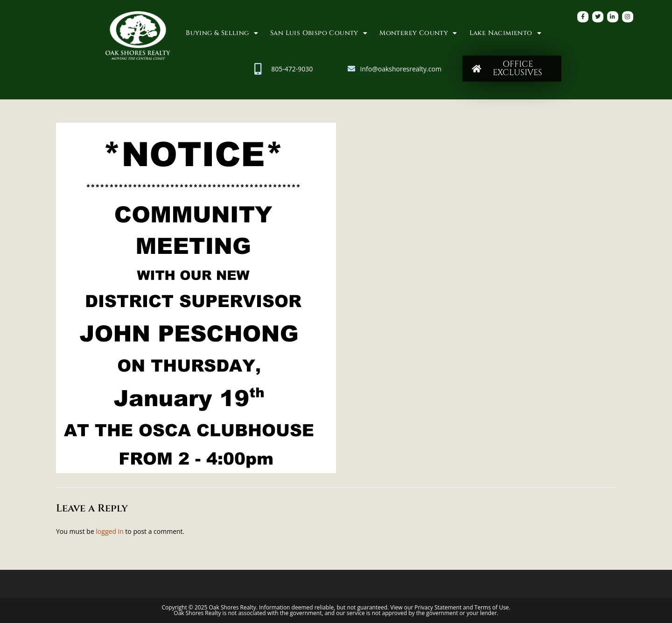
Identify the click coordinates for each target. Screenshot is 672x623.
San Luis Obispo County (319, 33)
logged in (109, 531)
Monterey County (418, 33)
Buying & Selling (222, 33)
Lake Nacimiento (505, 33)
